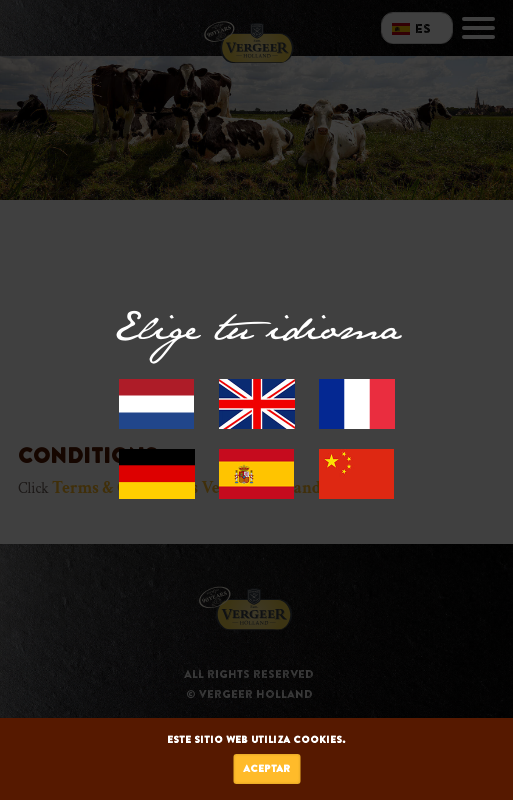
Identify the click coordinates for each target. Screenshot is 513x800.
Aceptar (266, 768)
